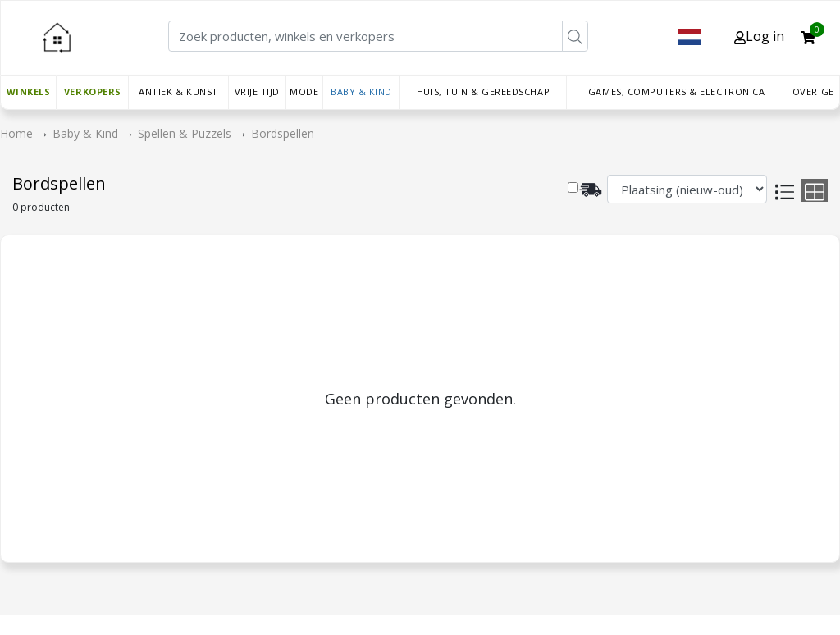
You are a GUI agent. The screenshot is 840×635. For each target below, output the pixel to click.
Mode (304, 91)
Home (18, 133)
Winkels (29, 91)
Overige (813, 91)
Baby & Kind (361, 91)
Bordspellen (283, 133)
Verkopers (93, 91)
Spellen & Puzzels (186, 133)
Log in (759, 36)
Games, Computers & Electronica (677, 91)
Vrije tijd (258, 91)
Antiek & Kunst (178, 91)
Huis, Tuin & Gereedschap (483, 91)
